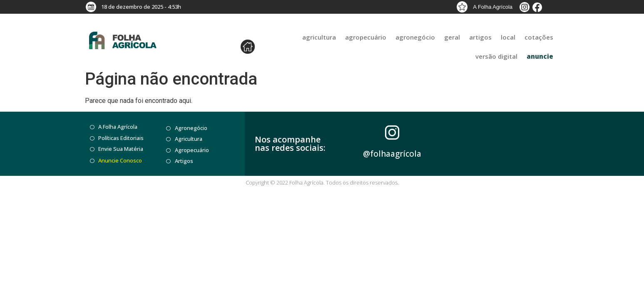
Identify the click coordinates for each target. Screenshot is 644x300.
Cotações (539, 37)
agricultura (319, 37)
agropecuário (366, 37)
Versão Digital (496, 56)
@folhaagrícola (392, 154)
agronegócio (415, 37)
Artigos (480, 37)
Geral (452, 37)
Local (508, 37)
